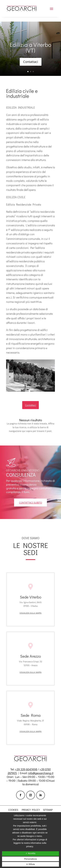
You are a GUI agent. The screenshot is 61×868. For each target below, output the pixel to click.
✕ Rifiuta (30, 864)
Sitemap (48, 810)
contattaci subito (30, 503)
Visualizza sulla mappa (30, 613)
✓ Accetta (30, 853)
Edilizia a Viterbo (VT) (30, 48)
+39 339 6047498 (26, 769)
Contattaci (31, 62)
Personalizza (30, 859)
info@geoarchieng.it (41, 773)
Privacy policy (31, 810)
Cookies (13, 810)
